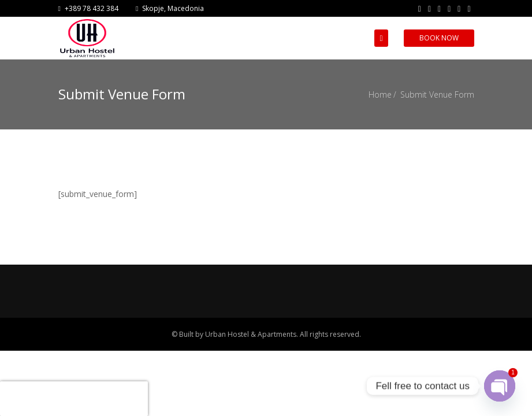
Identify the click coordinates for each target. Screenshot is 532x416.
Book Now (439, 38)
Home (380, 94)
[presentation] (74, 399)
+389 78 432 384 (88, 8)
